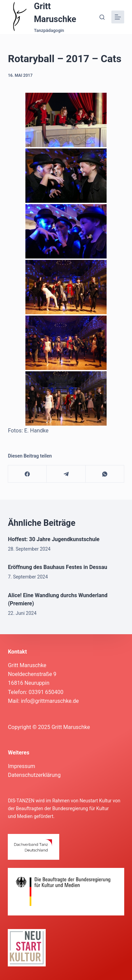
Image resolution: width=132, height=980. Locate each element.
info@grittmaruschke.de (50, 701)
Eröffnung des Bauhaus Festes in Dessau (57, 567)
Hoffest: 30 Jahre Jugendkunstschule (54, 539)
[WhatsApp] (105, 474)
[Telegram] (66, 474)
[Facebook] (27, 474)
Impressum (21, 766)
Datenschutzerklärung (34, 775)
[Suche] (102, 17)
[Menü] (118, 17)
